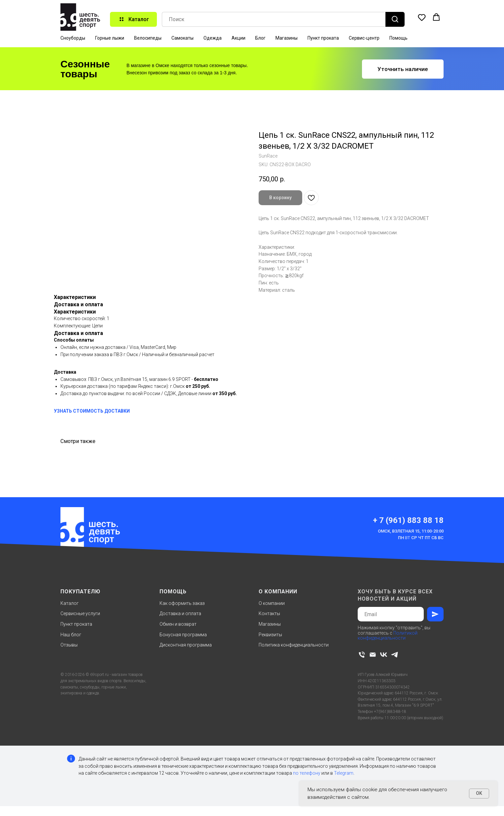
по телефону (307, 773)
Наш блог (71, 635)
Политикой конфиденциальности (388, 635)
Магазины (287, 38)
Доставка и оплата (180, 613)
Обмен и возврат (178, 624)
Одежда (213, 38)
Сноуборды (73, 38)
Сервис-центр (364, 38)
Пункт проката (323, 38)
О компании (272, 603)
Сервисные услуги (80, 613)
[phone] (362, 655)
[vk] (384, 655)
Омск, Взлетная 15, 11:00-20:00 (411, 531)
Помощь (398, 38)
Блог (260, 38)
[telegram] (395, 655)
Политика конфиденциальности (294, 645)
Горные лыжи (110, 38)
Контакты (269, 613)
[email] (373, 655)
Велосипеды (148, 38)
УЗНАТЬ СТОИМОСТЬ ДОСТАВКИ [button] (92, 411)
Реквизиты (270, 635)
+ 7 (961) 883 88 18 (408, 520)
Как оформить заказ (182, 603)
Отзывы (69, 645)
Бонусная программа (183, 635)
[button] (422, 17)
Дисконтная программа (186, 645)
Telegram (344, 773)
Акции (238, 38)
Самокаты (182, 38)
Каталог (70, 603)
